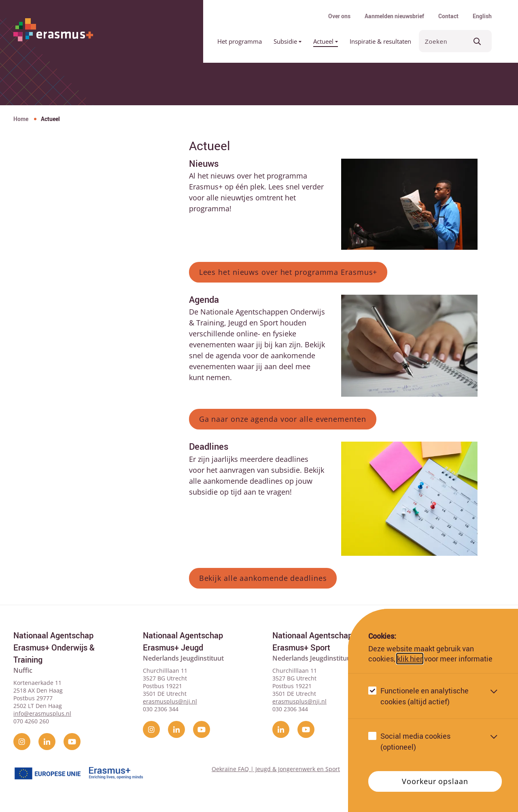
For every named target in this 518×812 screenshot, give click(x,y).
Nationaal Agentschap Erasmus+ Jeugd (183, 641)
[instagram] (22, 742)
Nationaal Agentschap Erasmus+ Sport (312, 641)
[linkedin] (47, 742)
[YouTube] (72, 742)
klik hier (410, 659)
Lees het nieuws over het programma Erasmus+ (288, 272)
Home (21, 119)
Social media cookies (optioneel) (415, 741)
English (482, 16)
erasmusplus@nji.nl (170, 701)
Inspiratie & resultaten (380, 41)
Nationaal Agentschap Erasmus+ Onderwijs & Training (54, 647)
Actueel (326, 41)
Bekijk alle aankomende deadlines (263, 578)
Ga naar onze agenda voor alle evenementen (283, 419)
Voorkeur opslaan (435, 781)
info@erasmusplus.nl (42, 713)
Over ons (339, 16)
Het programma (240, 41)
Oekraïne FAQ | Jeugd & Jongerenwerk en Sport (276, 769)
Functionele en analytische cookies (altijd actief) (425, 696)
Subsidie (288, 41)
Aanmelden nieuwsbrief (394, 16)
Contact (448, 16)
